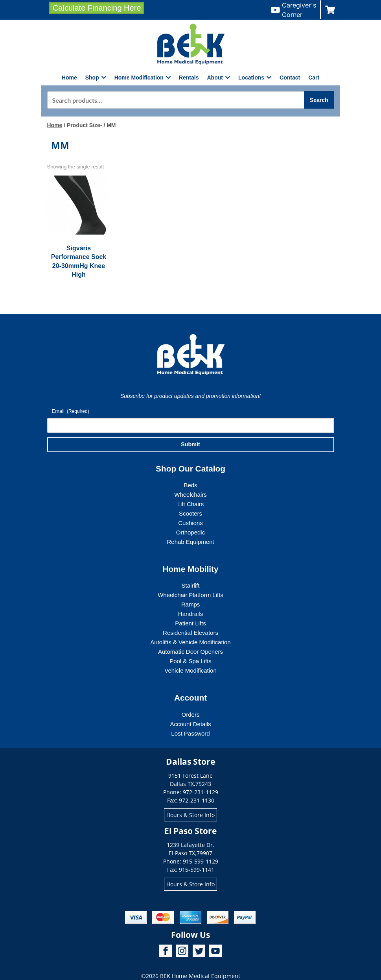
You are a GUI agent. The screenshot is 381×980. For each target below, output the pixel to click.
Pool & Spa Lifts (190, 661)
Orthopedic (190, 532)
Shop (96, 78)
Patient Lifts (190, 623)
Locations (255, 78)
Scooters (190, 513)
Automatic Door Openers (190, 652)
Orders (191, 715)
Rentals (189, 78)
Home (69, 78)
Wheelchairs (190, 495)
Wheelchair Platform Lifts (190, 595)
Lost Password (190, 733)
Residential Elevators (190, 633)
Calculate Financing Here (97, 8)
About (219, 78)
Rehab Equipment (190, 542)
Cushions (190, 523)
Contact (290, 78)
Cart (314, 78)
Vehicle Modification (190, 670)
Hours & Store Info (190, 815)
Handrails (190, 614)
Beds (190, 485)
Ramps (191, 604)
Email (71, 411)
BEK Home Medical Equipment (200, 976)
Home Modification (143, 78)
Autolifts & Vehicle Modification (190, 642)
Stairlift (191, 585)
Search (319, 100)
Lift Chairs (191, 504)
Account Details (190, 724)
